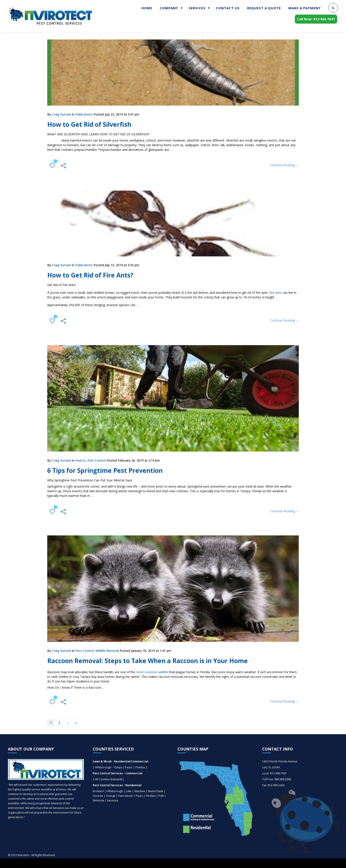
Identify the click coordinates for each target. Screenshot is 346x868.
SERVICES (197, 8)
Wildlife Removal (107, 647)
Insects (80, 456)
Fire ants (275, 290)
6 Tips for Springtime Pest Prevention (108, 466)
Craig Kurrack (61, 114)
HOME (147, 8)
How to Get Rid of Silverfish (92, 124)
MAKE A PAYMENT (305, 8)
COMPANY (169, 8)
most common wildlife (152, 668)
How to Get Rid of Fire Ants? (93, 272)
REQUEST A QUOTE (264, 8)
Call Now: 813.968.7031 (316, 20)
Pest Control (97, 456)
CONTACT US (228, 8)
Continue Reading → (284, 165)
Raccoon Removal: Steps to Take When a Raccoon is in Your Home (153, 657)
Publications (84, 114)
